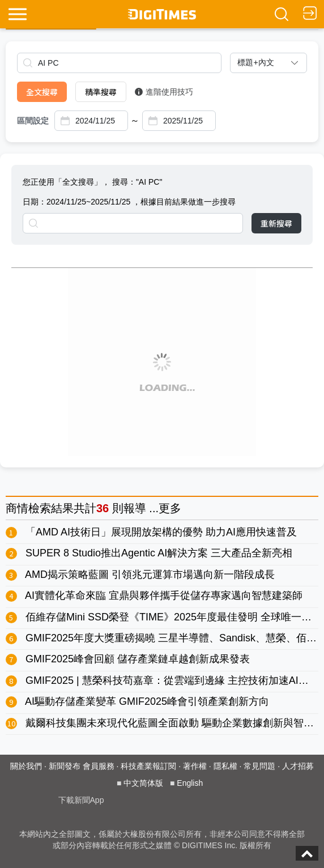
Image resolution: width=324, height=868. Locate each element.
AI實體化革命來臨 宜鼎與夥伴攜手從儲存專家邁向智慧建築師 (164, 595)
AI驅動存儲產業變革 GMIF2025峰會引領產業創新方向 (147, 701)
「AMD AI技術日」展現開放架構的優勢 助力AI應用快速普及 (161, 532)
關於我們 (26, 766)
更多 (170, 508)
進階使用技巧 (164, 92)
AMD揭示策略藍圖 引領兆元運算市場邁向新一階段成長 (150, 575)
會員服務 (99, 766)
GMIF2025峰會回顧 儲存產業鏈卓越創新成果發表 (138, 659)
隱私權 (225, 766)
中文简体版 (143, 783)
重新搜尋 (276, 223)
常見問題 (259, 766)
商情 (17, 508)
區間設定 (33, 121)
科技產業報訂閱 (148, 766)
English (190, 783)
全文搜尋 (42, 92)
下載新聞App (81, 800)
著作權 (195, 766)
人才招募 (298, 766)
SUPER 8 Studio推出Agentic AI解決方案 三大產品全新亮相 (159, 553)
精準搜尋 (101, 92)
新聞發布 (65, 766)
